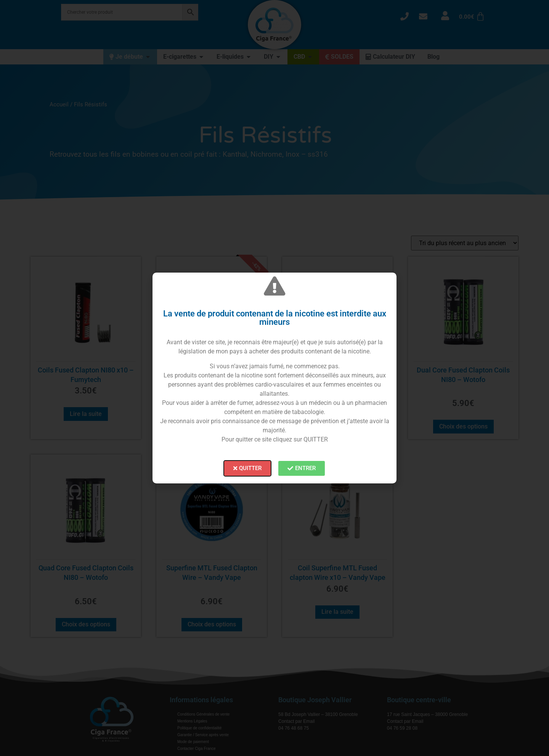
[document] (274, 378)
